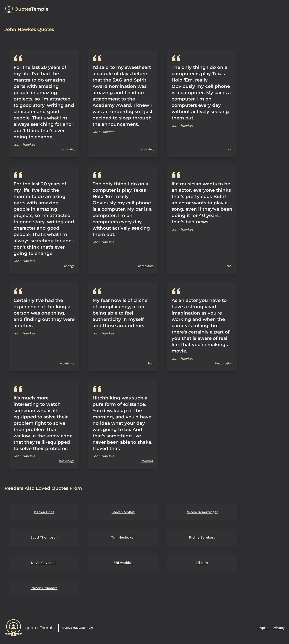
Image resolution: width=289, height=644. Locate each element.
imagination (224, 363)
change (69, 266)
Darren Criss (44, 512)
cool (230, 266)
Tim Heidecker (123, 537)
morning (147, 461)
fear (151, 363)
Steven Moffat (123, 512)
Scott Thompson (44, 537)
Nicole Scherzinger (202, 512)
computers (146, 266)
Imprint (264, 628)
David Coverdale (44, 563)
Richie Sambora (202, 537)
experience (67, 363)
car (230, 149)
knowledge (67, 461)
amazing (68, 149)
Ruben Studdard (44, 588)
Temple (31, 9)
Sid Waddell (123, 563)
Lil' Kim (202, 563)
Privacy (279, 628)
